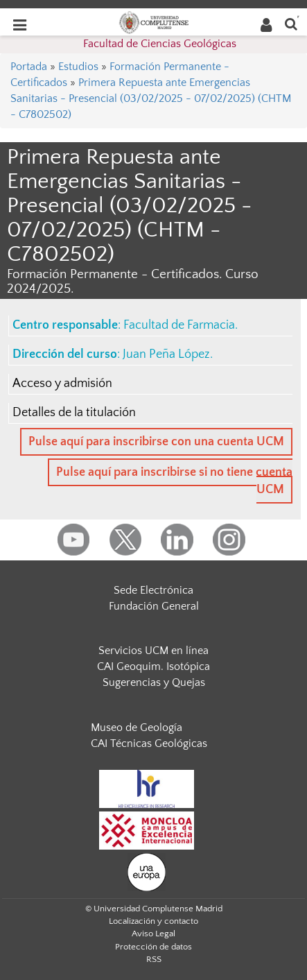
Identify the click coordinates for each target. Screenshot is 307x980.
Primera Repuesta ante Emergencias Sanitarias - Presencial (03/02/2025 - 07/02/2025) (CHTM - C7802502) (151, 98)
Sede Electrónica (153, 590)
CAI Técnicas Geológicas (149, 743)
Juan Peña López (166, 354)
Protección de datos (153, 947)
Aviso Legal (153, 934)
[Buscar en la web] (291, 23)
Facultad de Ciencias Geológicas (160, 44)
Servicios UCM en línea (153, 651)
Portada (29, 67)
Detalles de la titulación (74, 413)
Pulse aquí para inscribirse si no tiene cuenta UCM (174, 481)
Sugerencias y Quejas (154, 682)
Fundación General (154, 606)
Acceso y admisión (62, 384)
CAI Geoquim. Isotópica (153, 667)
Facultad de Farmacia (179, 325)
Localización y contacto (153, 921)
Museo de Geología (137, 728)
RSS (154, 959)
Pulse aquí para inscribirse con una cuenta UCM (156, 442)
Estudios (78, 67)
